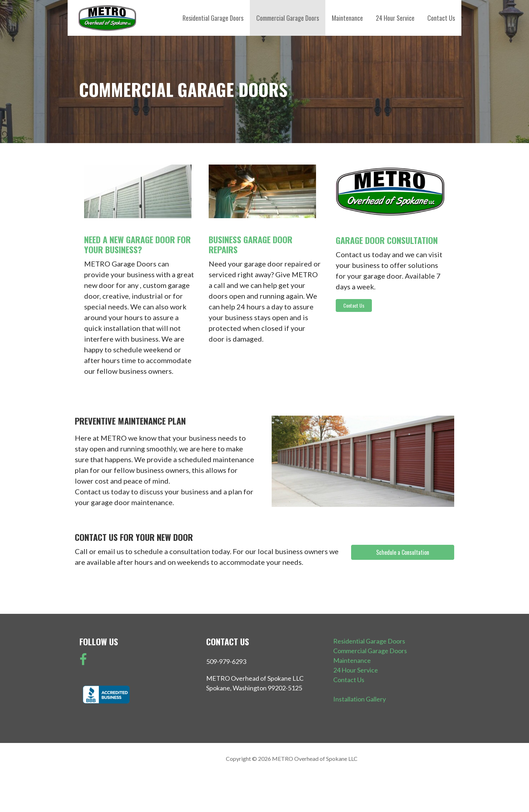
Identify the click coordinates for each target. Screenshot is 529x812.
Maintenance (347, 18)
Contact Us (441, 18)
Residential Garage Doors (213, 18)
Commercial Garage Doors (288, 18)
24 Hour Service (395, 18)
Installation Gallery (360, 699)
